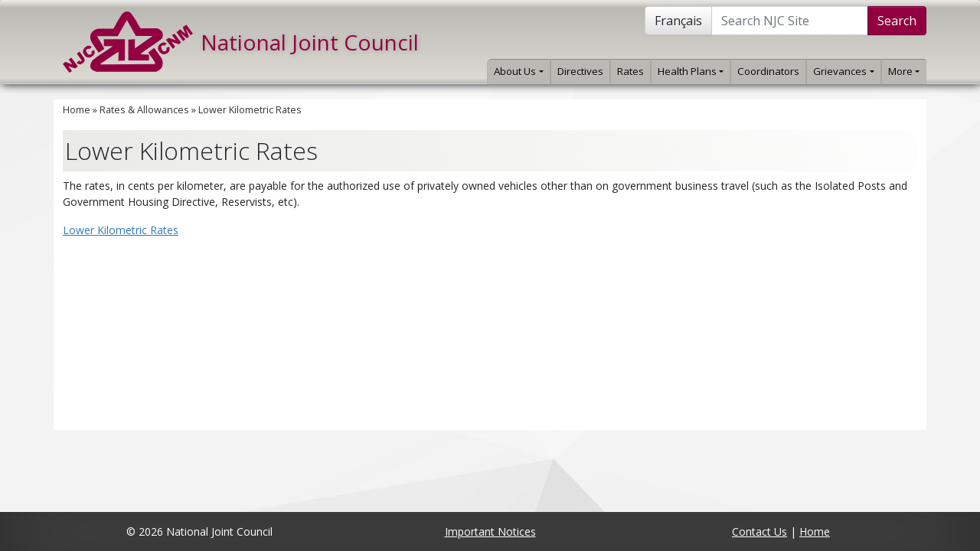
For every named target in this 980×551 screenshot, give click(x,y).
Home (77, 110)
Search (897, 21)
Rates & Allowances (144, 110)
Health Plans (691, 71)
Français (678, 21)
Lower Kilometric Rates (250, 110)
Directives (580, 71)
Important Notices (490, 531)
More (904, 71)
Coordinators (768, 71)
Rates (630, 71)
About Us (518, 71)
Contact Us (759, 531)
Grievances (843, 71)
